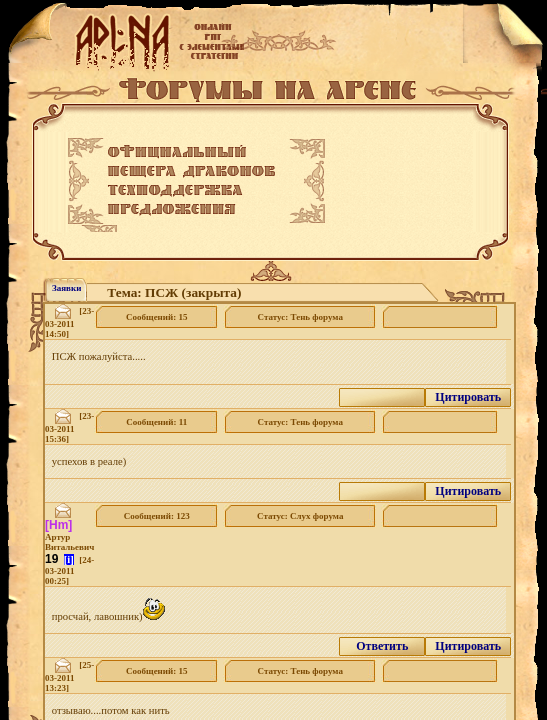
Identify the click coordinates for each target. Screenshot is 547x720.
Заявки (66, 288)
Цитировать (468, 397)
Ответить (382, 646)
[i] (69, 559)
